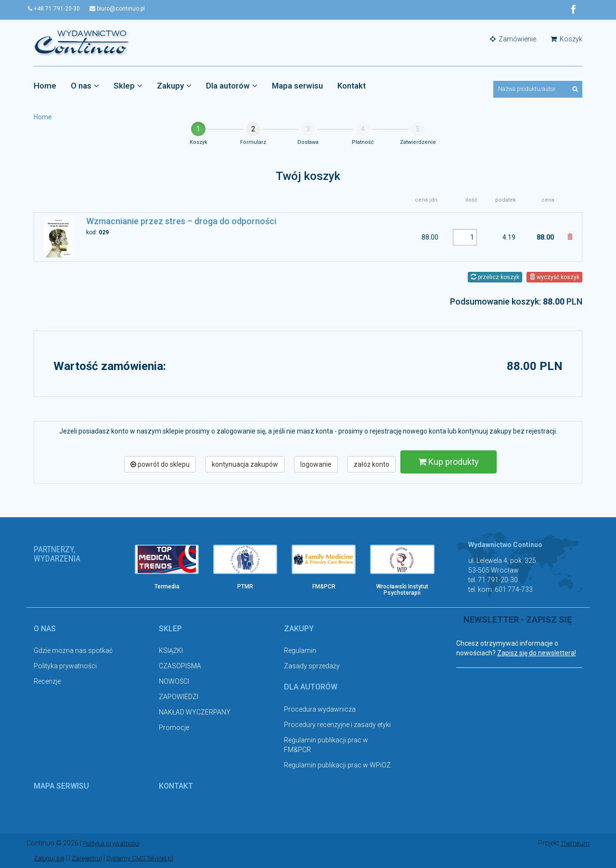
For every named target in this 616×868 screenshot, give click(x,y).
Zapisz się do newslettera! (537, 654)
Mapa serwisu (297, 86)
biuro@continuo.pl (129, 9)
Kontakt (352, 86)
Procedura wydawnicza (320, 710)
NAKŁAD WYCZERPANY (195, 713)
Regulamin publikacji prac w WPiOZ (337, 766)
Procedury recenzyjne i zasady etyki (337, 725)
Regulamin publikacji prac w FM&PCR (326, 745)
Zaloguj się (50, 858)
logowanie (316, 465)
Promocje (174, 728)
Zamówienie (513, 39)
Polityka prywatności (65, 667)
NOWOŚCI (174, 682)
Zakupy (174, 86)
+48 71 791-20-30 (60, 9)
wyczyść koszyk (554, 278)
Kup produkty (449, 462)
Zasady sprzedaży (312, 667)
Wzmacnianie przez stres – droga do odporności (181, 222)
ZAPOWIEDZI (179, 698)
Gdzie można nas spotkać (73, 651)
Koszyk (566, 39)
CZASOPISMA (180, 667)
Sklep (128, 86)
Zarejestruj (90, 858)
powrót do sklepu (160, 465)
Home (45, 86)
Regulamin (300, 651)
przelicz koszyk (495, 278)
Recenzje (47, 682)
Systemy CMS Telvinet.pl (147, 858)
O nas (85, 86)
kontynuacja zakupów (245, 465)
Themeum (574, 844)
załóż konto (372, 465)
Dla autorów (232, 86)
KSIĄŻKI (171, 651)
